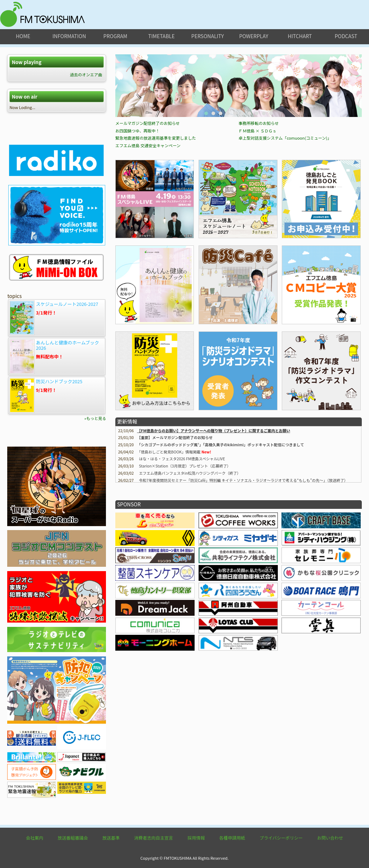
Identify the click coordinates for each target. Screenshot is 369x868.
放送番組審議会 (73, 838)
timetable (161, 36)
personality (208, 36)
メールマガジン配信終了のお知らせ (148, 200)
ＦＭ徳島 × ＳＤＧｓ (258, 208)
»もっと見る (95, 418)
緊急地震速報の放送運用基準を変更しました (156, 215)
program (115, 36)
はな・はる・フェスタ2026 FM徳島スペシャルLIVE (182, 536)
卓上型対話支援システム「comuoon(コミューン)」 (285, 215)
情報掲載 (170, 529)
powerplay (254, 36)
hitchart (300, 36)
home (23, 36)
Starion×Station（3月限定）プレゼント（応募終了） (185, 543)
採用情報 (196, 838)
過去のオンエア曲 (86, 74)
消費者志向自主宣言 (154, 838)
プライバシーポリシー (281, 838)
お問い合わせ (330, 838)
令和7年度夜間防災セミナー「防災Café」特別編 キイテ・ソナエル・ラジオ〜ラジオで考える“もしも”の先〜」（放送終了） (244, 558)
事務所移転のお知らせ (259, 200)
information (69, 36)
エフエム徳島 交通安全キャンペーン (148, 223)
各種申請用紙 (232, 838)
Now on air (25, 97)
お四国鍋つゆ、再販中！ (137, 208)
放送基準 (111, 838)
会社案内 (35, 838)
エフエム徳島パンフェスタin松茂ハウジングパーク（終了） (190, 550)
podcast (346, 36)
